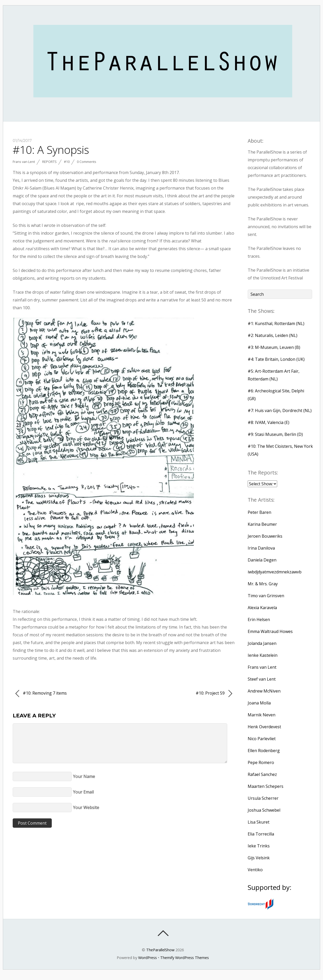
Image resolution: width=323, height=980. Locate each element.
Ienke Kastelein (263, 655)
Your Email (83, 792)
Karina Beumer (262, 524)
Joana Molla (259, 703)
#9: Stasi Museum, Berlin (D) (275, 434)
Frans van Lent (24, 162)
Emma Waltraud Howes (270, 631)
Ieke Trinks (259, 846)
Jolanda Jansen (262, 643)
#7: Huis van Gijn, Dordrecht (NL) (280, 410)
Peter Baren (259, 512)
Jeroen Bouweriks (265, 536)
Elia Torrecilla (261, 834)
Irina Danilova (261, 548)
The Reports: (263, 473)
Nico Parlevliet (262, 739)
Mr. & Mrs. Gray (263, 584)
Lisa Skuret (259, 822)
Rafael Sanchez (262, 774)
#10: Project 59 (214, 694)
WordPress (148, 958)
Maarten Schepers (266, 786)
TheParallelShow (160, 950)
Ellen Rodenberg (264, 751)
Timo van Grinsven (266, 596)
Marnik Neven (262, 715)
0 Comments (87, 162)
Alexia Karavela (262, 608)
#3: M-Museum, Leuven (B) (274, 347)
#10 (67, 162)
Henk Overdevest (264, 727)
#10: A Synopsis (51, 150)
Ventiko (255, 870)
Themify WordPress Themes (185, 958)
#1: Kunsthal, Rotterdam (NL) (276, 323)
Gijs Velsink (259, 858)
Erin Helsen (259, 619)
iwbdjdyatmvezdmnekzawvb (275, 572)
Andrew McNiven (264, 691)
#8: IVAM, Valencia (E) (269, 422)
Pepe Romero (261, 762)
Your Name (84, 776)
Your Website (86, 808)
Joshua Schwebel (264, 810)
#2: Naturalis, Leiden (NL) (273, 335)
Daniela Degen (262, 560)
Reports (49, 162)
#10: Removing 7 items (41, 694)
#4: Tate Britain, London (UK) (276, 359)
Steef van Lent (262, 679)
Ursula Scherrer (263, 798)
